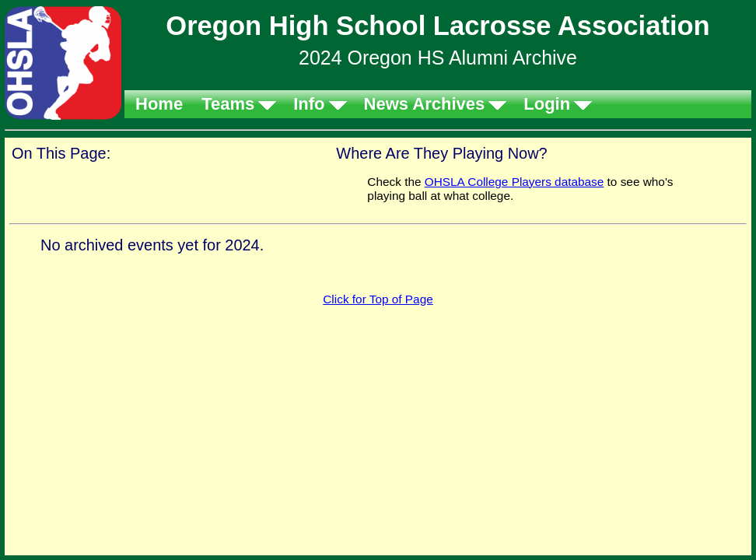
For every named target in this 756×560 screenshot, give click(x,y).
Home (159, 104)
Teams (228, 104)
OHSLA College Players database (514, 182)
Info (309, 104)
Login (547, 104)
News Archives (425, 104)
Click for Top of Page (378, 299)
